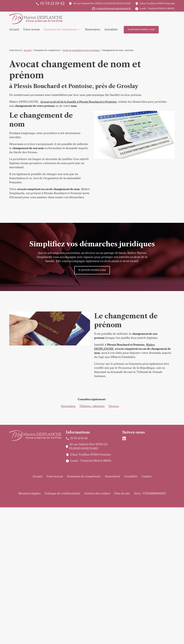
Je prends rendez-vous (141, 30)
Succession (68, 406)
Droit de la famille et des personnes (81, 50)
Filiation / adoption (92, 406)
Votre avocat (31, 30)
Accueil (14, 30)
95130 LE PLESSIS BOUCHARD (102, 4)
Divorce (114, 406)
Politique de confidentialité (62, 494)
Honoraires (93, 30)
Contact (147, 477)
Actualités (111, 30)
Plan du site (122, 494)
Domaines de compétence (61, 30)
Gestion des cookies (97, 494)
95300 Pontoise (157, 4)
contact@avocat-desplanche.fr (114, 9)
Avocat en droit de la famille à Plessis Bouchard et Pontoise (78, 102)
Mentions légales (29, 494)
